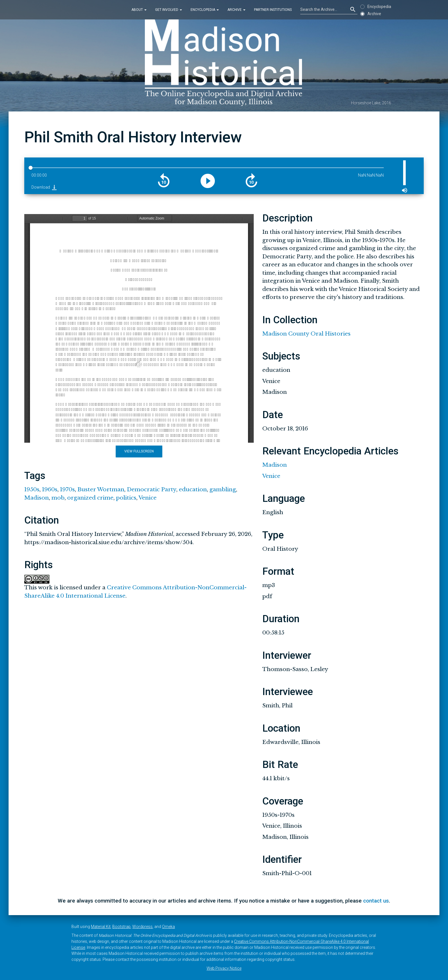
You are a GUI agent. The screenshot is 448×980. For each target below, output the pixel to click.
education (193, 489)
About (139, 10)
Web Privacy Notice (224, 968)
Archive (236, 10)
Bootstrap (121, 927)
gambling (223, 489)
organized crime (90, 498)
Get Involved (169, 10)
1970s (67, 489)
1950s (32, 489)
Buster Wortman (101, 489)
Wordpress (142, 927)
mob (58, 498)
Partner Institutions (273, 10)
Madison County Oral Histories (306, 334)
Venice (148, 498)
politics (126, 498)
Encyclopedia (205, 10)
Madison (37, 498)
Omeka (168, 927)
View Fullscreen (139, 451)
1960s (50, 489)
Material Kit (101, 927)
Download (45, 187)
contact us (376, 901)
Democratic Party (152, 489)
